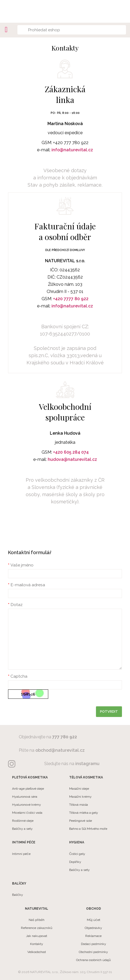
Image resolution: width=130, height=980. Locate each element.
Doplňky (75, 862)
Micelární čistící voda (27, 813)
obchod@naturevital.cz (60, 750)
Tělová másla (79, 805)
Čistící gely (77, 854)
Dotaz (16, 605)
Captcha (19, 676)
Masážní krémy (80, 797)
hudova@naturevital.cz (72, 459)
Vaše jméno (22, 565)
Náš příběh (37, 920)
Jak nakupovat (37, 936)
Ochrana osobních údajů (93, 960)
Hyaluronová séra (25, 797)
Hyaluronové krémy (27, 805)
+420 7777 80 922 (71, 299)
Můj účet (94, 920)
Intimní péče (21, 854)
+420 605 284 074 (71, 452)
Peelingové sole (81, 821)
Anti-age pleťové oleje (28, 789)
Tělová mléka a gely (84, 813)
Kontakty (37, 944)
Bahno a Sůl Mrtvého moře (88, 829)
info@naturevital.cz (72, 150)
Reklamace (93, 936)
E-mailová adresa (28, 585)
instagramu (87, 764)
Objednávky (93, 928)
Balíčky (18, 895)
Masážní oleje (79, 789)
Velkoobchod (37, 952)
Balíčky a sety (22, 829)
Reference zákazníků (37, 928)
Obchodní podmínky (93, 952)
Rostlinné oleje (23, 821)
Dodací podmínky (94, 944)
